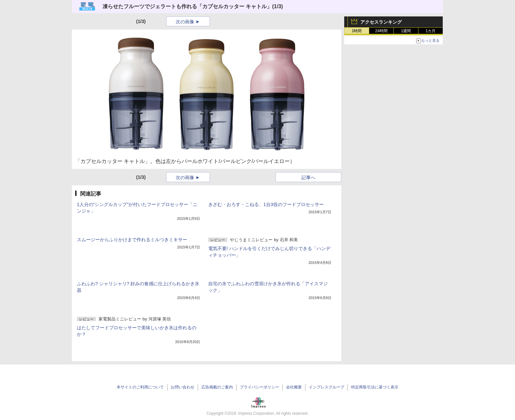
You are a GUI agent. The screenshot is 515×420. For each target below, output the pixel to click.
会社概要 (294, 387)
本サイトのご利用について (140, 387)
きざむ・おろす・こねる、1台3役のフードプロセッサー (266, 204)
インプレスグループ (326, 387)
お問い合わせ (183, 387)
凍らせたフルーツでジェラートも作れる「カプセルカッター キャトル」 (187, 6)
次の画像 (185, 22)
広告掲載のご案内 (217, 387)
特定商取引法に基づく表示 (375, 387)
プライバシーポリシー (259, 387)
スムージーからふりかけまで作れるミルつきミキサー (132, 240)
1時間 (357, 31)
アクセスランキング (381, 22)
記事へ (308, 177)
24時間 (381, 31)
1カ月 (431, 31)
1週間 (406, 31)
